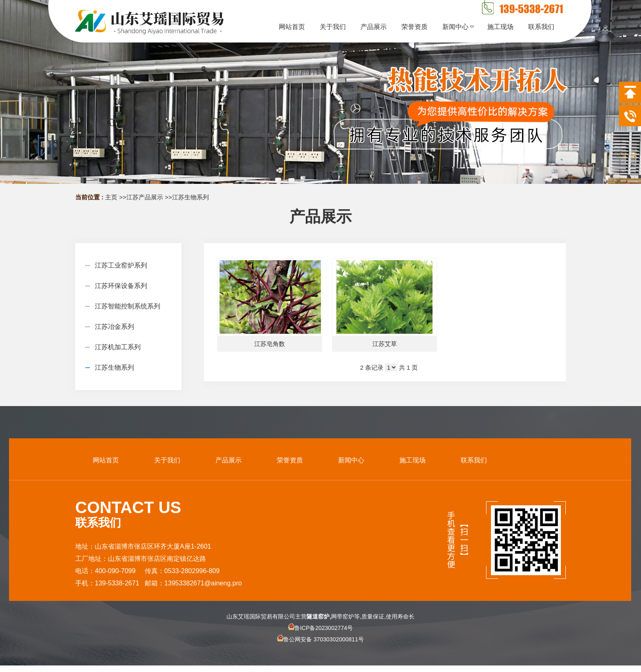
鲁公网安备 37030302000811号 (320, 646)
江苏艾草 (385, 344)
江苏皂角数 (270, 344)
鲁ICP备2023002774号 (320, 628)
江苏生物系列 (191, 197)
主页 (111, 197)
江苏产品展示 (145, 197)
